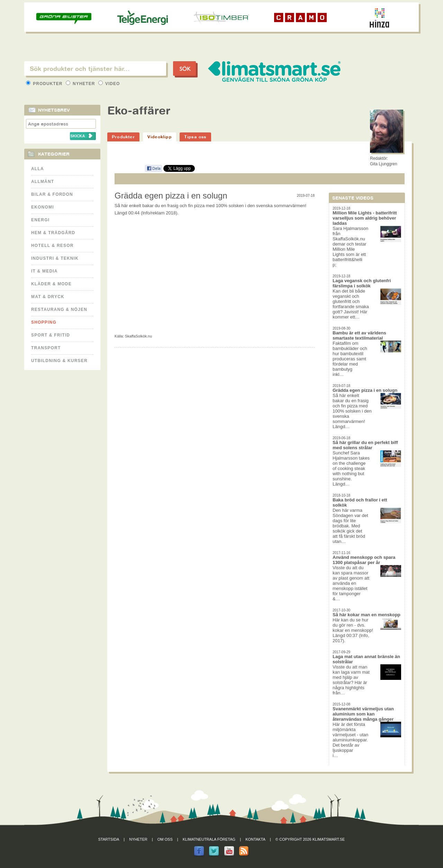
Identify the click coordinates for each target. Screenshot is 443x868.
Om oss (165, 839)
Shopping (44, 322)
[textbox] (95, 68)
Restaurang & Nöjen (59, 310)
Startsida (109, 839)
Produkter (45, 84)
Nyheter (81, 84)
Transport (46, 348)
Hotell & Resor (52, 246)
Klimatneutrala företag (209, 839)
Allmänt (43, 182)
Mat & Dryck (48, 297)
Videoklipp (160, 137)
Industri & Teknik (55, 258)
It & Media (44, 271)
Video (109, 84)
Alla (38, 169)
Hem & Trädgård (53, 233)
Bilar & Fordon (52, 194)
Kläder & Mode (51, 284)
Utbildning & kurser (59, 361)
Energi (40, 220)
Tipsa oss (195, 137)
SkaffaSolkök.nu (138, 336)
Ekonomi (43, 207)
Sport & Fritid (51, 335)
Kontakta (255, 839)
